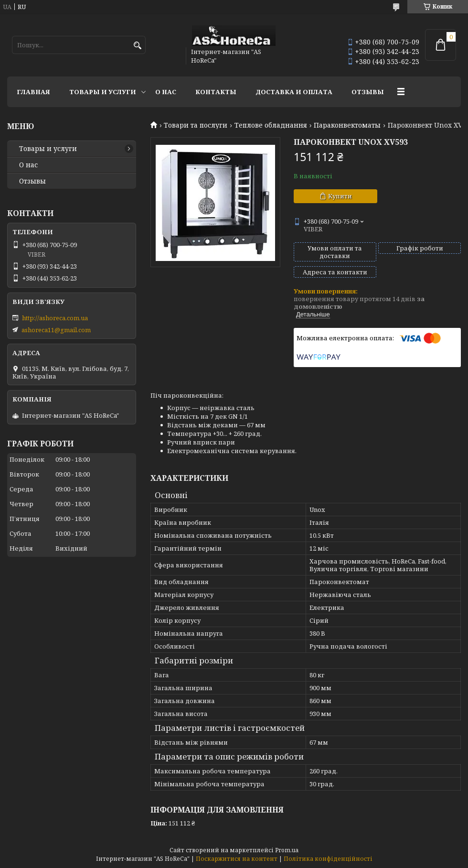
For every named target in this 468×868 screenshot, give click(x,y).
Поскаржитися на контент (237, 859)
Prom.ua (287, 850)
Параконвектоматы (347, 125)
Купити (340, 196)
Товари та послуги (196, 125)
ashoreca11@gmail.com (56, 330)
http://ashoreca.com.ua (55, 318)
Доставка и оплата (294, 92)
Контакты (216, 92)
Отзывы (368, 92)
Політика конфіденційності (328, 859)
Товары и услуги (103, 92)
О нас (166, 92)
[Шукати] (137, 46)
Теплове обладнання (271, 125)
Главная (33, 92)
